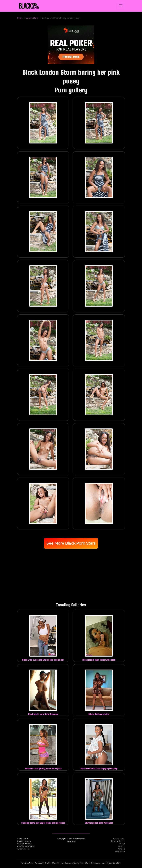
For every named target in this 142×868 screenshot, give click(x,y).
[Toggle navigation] (121, 6)
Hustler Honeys (24, 841)
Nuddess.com (67, 863)
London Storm (32, 18)
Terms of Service (118, 841)
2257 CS (122, 846)
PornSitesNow (27, 863)
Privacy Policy (119, 839)
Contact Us (120, 851)
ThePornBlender (52, 863)
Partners (121, 849)
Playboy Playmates (26, 846)
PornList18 (39, 863)
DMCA (122, 844)
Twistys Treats (23, 849)
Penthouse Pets (24, 844)
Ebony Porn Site (81, 863)
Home (20, 18)
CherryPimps (23, 839)
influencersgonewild (99, 863)
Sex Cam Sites (115, 863)
